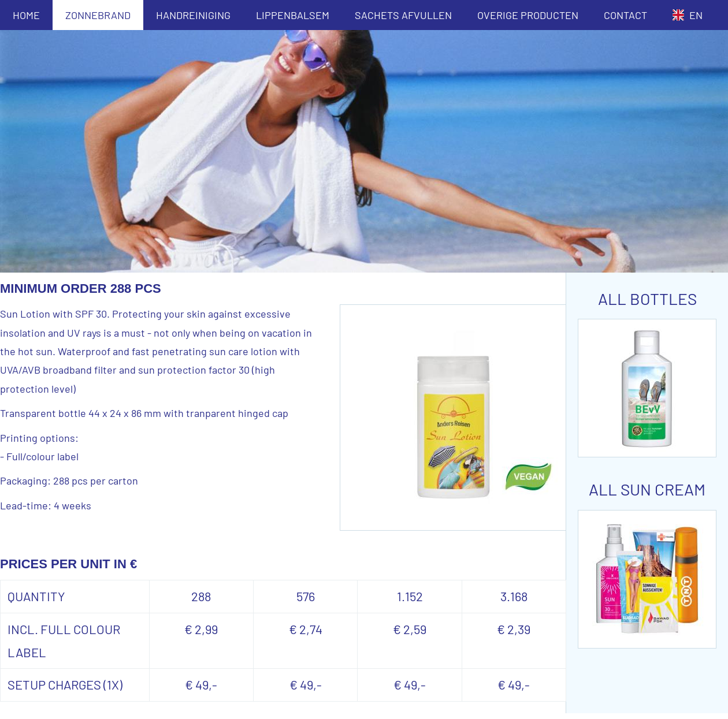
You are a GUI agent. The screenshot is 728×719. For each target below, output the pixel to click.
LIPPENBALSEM (293, 15)
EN (688, 15)
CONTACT (625, 15)
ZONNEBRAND (98, 15)
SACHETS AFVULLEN (403, 15)
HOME (26, 15)
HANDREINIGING (193, 15)
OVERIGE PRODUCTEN (528, 15)
